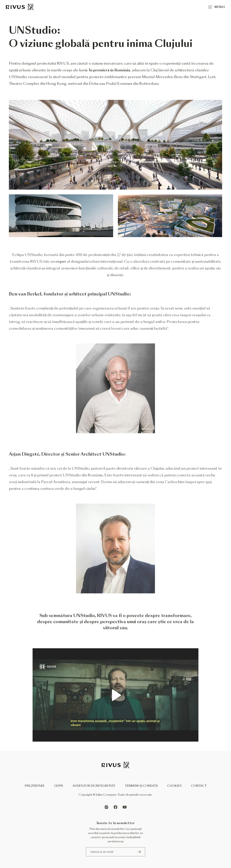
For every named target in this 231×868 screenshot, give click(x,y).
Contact (199, 786)
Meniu (217, 7)
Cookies (174, 786)
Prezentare (35, 786)
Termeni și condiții (141, 786)
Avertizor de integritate (94, 786)
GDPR (59, 786)
